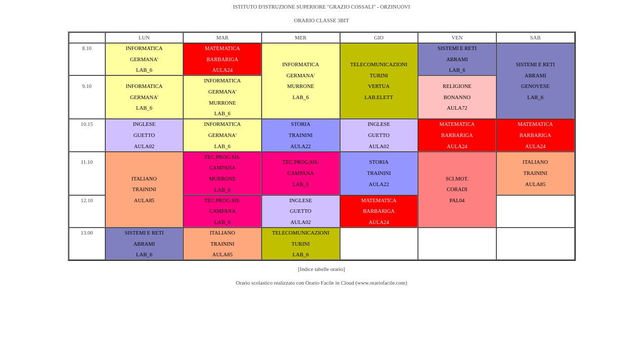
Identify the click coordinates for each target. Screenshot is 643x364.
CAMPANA (222, 168)
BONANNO (457, 97)
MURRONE (301, 86)
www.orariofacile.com (381, 283)
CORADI (457, 189)
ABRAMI (457, 59)
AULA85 (144, 200)
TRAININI (301, 135)
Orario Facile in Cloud (330, 283)
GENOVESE (535, 86)
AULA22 (301, 146)
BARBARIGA (222, 59)
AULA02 (144, 146)
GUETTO (144, 135)
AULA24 (222, 70)
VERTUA (379, 86)
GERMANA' (144, 59)
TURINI (379, 76)
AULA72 (457, 108)
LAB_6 (144, 70)
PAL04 (457, 200)
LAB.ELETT (379, 97)
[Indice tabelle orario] (321, 269)
